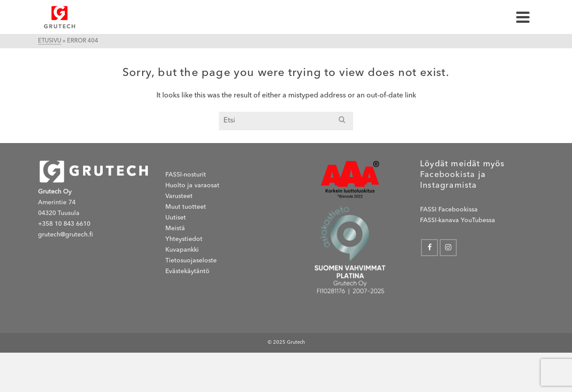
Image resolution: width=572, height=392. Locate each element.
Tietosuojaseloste (191, 261)
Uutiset (176, 218)
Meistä (175, 228)
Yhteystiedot (184, 239)
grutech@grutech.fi (65, 235)
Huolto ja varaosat (192, 185)
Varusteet (179, 196)
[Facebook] (429, 248)
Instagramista (449, 185)
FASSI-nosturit (186, 175)
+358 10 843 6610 (64, 224)
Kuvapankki (182, 250)
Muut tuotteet (186, 207)
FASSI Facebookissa (449, 210)
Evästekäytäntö (187, 271)
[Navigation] (523, 17)
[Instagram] (448, 248)
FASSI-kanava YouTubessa (458, 220)
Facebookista (448, 175)
